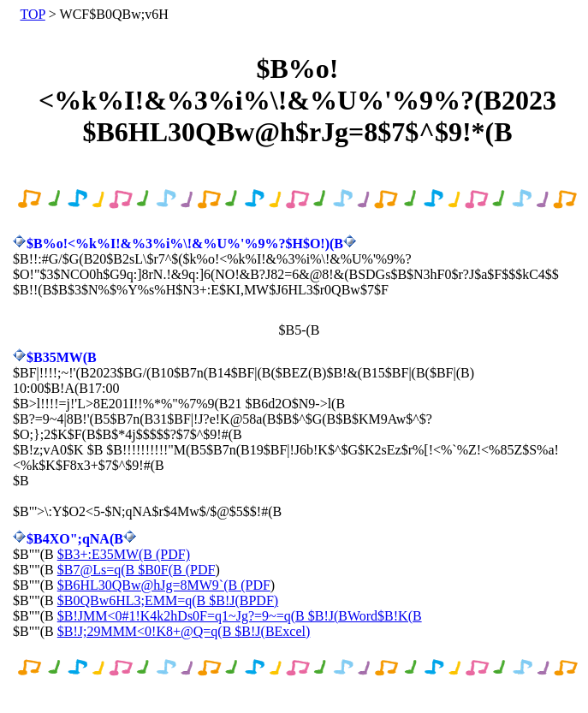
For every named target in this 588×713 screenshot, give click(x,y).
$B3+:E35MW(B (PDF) (124, 554)
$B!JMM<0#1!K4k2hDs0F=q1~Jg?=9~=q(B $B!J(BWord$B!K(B (240, 616)
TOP (33, 14)
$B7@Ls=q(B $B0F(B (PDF (137, 570)
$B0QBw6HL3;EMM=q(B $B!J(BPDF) (168, 600)
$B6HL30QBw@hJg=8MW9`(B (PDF (164, 585)
